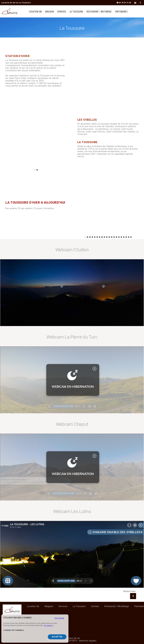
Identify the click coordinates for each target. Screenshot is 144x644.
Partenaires (121, 11)
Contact (95, 606)
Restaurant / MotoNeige (99, 11)
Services (62, 11)
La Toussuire (76, 11)
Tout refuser (59, 618)
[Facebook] (140, 3)
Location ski (35, 11)
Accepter (57, 637)
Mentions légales (88, 641)
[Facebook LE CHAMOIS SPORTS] (133, 596)
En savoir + (49, 625)
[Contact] (135, 3)
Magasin (50, 11)
